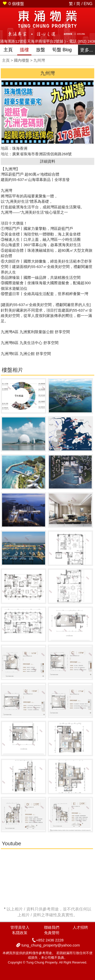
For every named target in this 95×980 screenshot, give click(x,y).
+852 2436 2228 (50, 940)
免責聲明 (52, 933)
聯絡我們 (52, 927)
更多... (87, 50)
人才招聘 (80, 927)
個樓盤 (13, 4)
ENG (88, 4)
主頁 (8, 50)
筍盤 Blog (62, 50)
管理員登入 (20, 927)
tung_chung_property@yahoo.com (51, 945)
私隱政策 (20, 933)
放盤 (41, 50)
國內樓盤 (22, 60)
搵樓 (24, 50)
